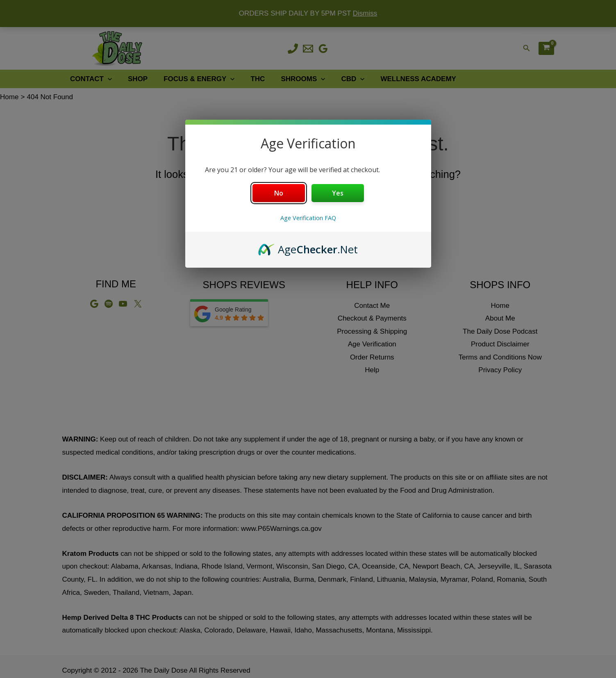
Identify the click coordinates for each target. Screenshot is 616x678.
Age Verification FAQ (308, 218)
